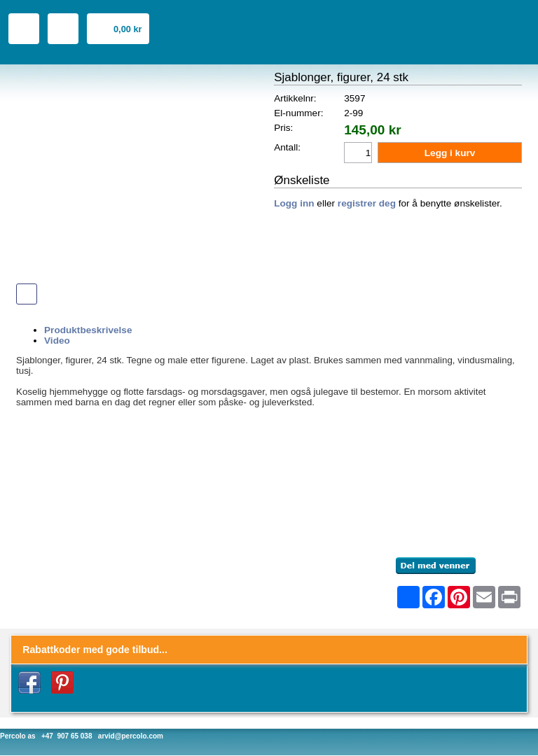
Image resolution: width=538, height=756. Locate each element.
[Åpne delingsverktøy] (408, 597)
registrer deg (367, 203)
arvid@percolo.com (131, 736)
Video (57, 341)
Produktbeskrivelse (88, 330)
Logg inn (294, 203)
